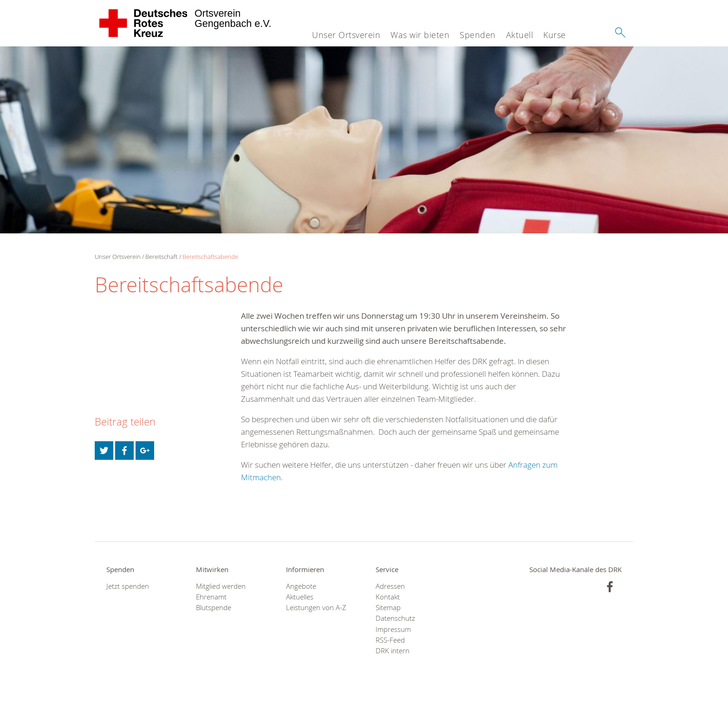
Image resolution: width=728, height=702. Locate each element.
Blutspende (214, 608)
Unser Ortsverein (346, 35)
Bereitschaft (161, 257)
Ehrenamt (211, 597)
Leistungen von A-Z (316, 608)
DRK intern (393, 651)
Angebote (301, 586)
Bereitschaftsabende (210, 257)
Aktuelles (300, 597)
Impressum (393, 629)
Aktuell (520, 35)
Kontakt (388, 597)
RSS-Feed (390, 640)
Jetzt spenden (128, 586)
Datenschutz (395, 618)
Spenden (478, 35)
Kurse (555, 35)
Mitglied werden (221, 586)
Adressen (390, 586)
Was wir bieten (420, 35)
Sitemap (388, 608)
